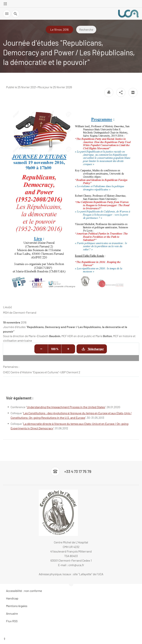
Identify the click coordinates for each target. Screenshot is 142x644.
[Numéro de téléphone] (71, 471)
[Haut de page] (71, 639)
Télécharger (90, 349)
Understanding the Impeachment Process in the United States (66, 407)
